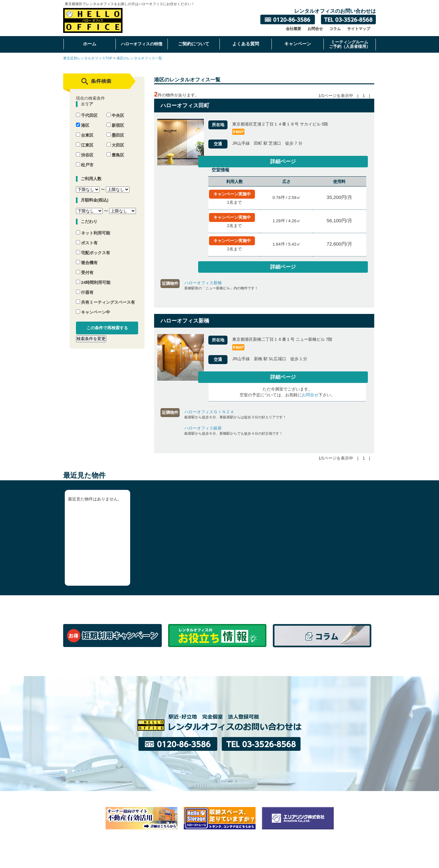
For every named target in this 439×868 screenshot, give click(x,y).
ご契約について (194, 44)
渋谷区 (85, 149)
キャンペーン (298, 44)
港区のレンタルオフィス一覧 (139, 58)
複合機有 (87, 257)
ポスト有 (87, 237)
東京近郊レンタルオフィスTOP (88, 58)
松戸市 (85, 159)
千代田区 (87, 110)
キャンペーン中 (93, 306)
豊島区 (115, 149)
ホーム (90, 44)
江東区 (85, 139)
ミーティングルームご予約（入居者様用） (350, 44)
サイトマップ (359, 29)
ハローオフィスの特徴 (142, 44)
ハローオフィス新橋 (203, 281)
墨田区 (115, 129)
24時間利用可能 (93, 277)
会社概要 (294, 29)
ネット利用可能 (93, 227)
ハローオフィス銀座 (203, 427)
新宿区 (115, 120)
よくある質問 (246, 44)
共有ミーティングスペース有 (105, 297)
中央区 (115, 110)
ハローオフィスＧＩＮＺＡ (209, 411)
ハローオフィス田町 (185, 106)
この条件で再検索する (107, 322)
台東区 (85, 129)
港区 (83, 120)
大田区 (115, 139)
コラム (335, 29)
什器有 (85, 287)
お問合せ (315, 29)
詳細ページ (354, 162)
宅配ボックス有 (93, 247)
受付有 (85, 267)
